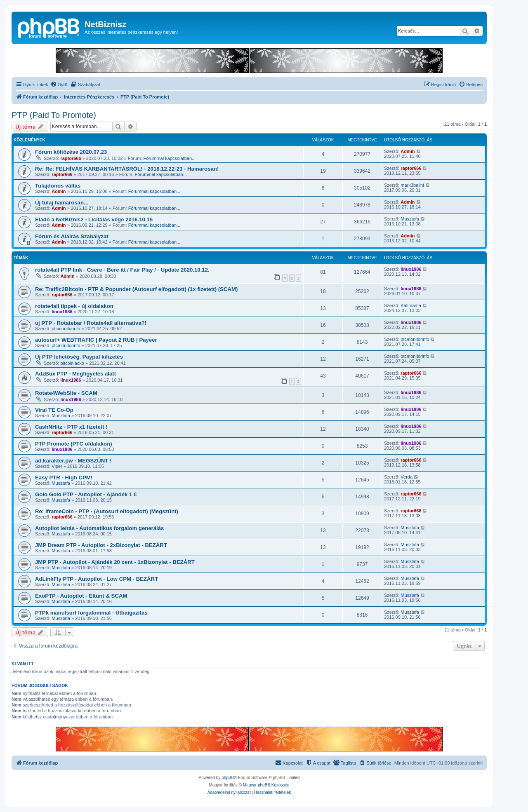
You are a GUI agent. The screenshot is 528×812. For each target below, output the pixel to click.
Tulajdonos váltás (58, 186)
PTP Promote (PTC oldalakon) (74, 444)
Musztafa (410, 219)
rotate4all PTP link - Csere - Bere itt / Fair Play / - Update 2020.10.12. (122, 270)
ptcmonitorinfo (66, 329)
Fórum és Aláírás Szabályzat (72, 236)
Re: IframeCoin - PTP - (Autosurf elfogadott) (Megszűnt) (107, 511)
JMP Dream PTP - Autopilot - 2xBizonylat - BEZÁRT (101, 545)
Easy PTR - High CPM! (64, 478)
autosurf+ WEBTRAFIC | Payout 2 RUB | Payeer (96, 340)
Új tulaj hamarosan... (62, 203)
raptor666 (71, 158)
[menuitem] (59, 84)
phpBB (228, 778)
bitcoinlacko (72, 363)
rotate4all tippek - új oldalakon (74, 306)
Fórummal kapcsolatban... (170, 158)
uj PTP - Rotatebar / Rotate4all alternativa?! (91, 323)
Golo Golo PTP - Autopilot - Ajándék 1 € (86, 494)
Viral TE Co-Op (54, 410)
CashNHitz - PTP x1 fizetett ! (71, 427)
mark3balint (412, 185)
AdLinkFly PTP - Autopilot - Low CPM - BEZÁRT (97, 579)
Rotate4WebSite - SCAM (66, 393)
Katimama (411, 305)
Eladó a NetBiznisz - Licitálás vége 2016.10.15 (94, 219)
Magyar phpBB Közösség (266, 785)
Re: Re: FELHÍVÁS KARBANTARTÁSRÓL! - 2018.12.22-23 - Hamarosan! (127, 169)
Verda (407, 477)
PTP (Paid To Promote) (54, 115)
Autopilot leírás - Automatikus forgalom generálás (99, 528)
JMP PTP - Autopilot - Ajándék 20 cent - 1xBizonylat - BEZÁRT (115, 562)
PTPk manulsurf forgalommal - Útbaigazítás (91, 613)
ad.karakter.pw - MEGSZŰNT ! (73, 461)
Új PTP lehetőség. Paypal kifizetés (79, 357)
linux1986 (411, 269)
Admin (408, 151)
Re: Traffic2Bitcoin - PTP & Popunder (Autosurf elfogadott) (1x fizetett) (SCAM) (136, 289)
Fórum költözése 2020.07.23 (71, 152)
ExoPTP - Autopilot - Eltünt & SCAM (81, 596)
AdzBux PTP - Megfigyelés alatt (75, 374)
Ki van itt (22, 664)
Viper (57, 466)
